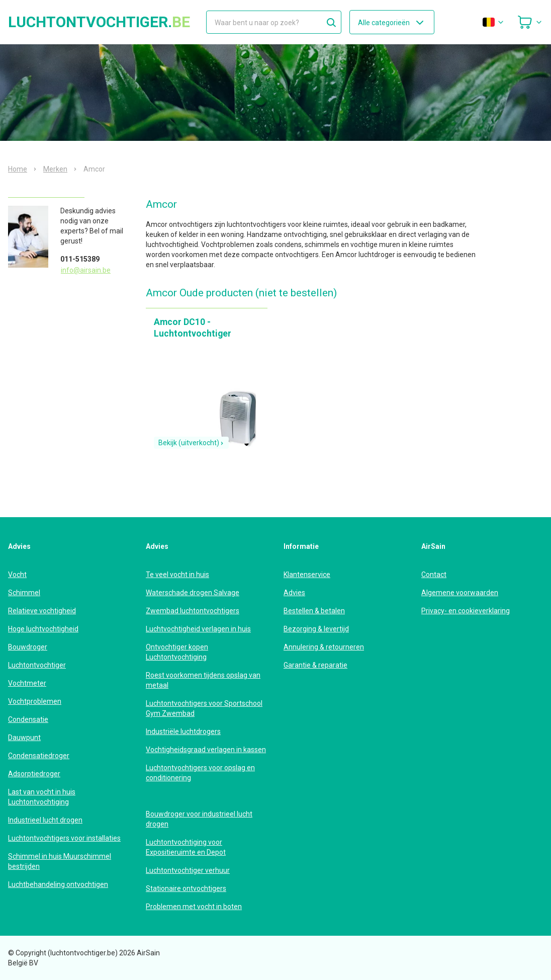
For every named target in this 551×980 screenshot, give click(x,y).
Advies (294, 593)
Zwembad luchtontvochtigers (193, 611)
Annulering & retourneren (324, 647)
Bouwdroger (28, 647)
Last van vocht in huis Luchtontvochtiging (42, 797)
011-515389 (80, 259)
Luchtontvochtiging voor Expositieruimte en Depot (186, 847)
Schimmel (24, 593)
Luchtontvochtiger (37, 665)
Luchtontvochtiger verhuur (188, 870)
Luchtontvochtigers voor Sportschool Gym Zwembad (204, 708)
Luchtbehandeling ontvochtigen (58, 884)
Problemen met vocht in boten (194, 907)
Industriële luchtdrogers (183, 731)
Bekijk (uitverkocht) (191, 443)
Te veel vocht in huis (177, 575)
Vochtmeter (27, 683)
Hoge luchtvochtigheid (43, 629)
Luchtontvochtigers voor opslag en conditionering (200, 773)
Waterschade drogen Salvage (193, 593)
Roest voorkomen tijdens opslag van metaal (203, 680)
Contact (434, 575)
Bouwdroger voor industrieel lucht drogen (199, 819)
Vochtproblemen (35, 701)
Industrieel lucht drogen (45, 820)
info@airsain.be (86, 270)
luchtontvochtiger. (99, 22)
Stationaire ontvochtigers (186, 888)
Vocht (17, 575)
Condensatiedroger (39, 756)
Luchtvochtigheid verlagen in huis (198, 629)
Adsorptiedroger (34, 774)
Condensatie (28, 719)
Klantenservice (307, 575)
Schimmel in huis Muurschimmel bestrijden (60, 861)
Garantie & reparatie (315, 665)
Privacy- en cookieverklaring (466, 611)
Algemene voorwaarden (460, 593)
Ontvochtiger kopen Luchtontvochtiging (177, 652)
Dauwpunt (24, 738)
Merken (55, 169)
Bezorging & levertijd (316, 629)
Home (18, 169)
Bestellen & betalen (314, 611)
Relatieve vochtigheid (42, 611)
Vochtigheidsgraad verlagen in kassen (206, 750)
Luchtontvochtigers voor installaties (64, 838)
